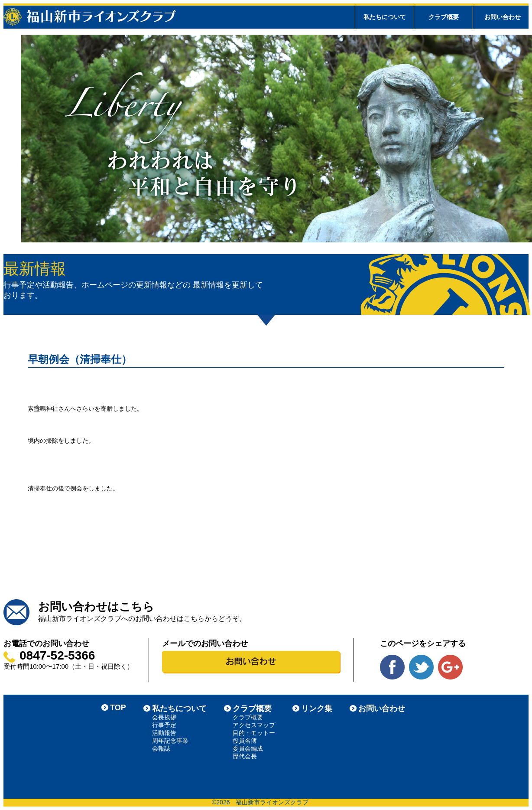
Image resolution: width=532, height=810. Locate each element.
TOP (118, 708)
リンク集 (317, 709)
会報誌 (161, 748)
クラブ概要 (252, 709)
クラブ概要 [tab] (444, 17)
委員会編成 (248, 748)
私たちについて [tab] (385, 17)
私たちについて (179, 709)
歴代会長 (245, 756)
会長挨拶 (164, 717)
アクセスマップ (254, 725)
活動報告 (164, 733)
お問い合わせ (503, 17)
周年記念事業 (170, 741)
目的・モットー (254, 733)
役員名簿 (245, 741)
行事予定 (164, 725)
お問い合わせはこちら (96, 607)
